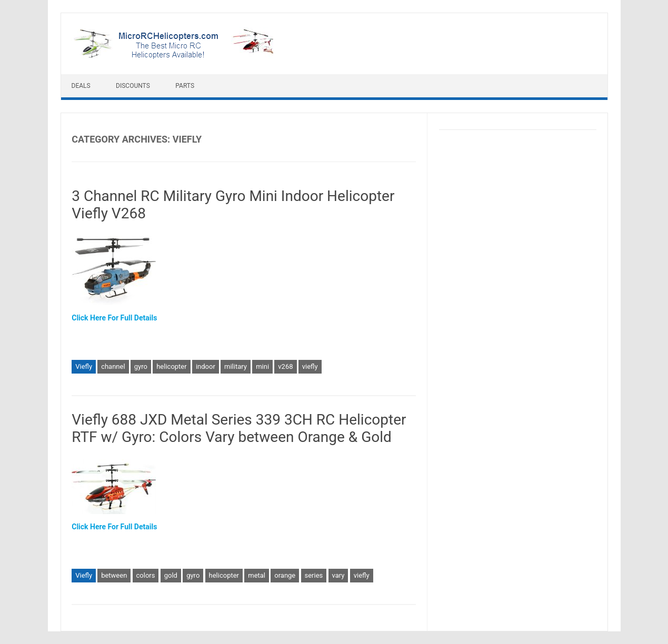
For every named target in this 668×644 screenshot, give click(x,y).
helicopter (171, 366)
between (114, 575)
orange (285, 575)
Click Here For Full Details (114, 318)
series (314, 575)
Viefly (84, 366)
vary (338, 575)
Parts (185, 86)
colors (146, 575)
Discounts (133, 86)
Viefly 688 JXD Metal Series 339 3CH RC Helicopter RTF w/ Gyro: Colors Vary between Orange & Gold (239, 429)
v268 (285, 366)
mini (262, 366)
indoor (206, 366)
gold (171, 575)
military (236, 366)
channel (113, 366)
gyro (141, 366)
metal (257, 575)
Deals (81, 86)
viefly (310, 366)
